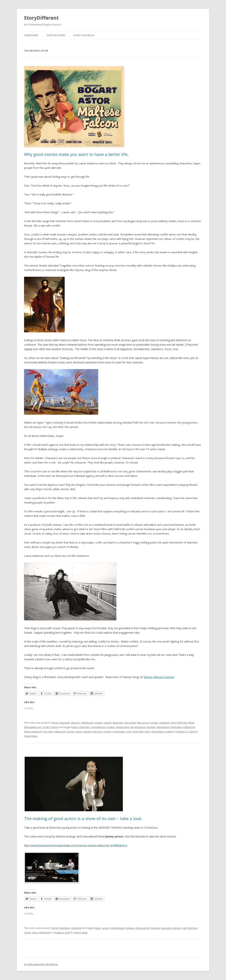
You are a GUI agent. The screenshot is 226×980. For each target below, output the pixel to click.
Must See (118, 723)
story (147, 732)
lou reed (48, 732)
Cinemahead (31, 35)
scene (28, 932)
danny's (75, 723)
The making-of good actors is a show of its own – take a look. (83, 818)
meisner (155, 928)
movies (70, 732)
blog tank (65, 723)
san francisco (190, 928)
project (107, 732)
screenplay (119, 732)
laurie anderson (33, 732)
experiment (163, 727)
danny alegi (81, 932)
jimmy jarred (143, 928)
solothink (164, 723)
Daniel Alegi (31, 736)
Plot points (130, 723)
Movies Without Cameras (159, 677)
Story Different (179, 723)
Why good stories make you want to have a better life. (76, 154)
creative (110, 727)
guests (99, 723)
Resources (143, 723)
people (87, 732)
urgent (169, 732)
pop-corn (97, 732)
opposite (166, 928)
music (79, 732)
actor (75, 727)
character (84, 727)
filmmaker (176, 727)
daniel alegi (123, 727)
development (138, 727)
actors (106, 928)
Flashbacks (87, 723)
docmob (151, 727)
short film (138, 732)
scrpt (129, 732)
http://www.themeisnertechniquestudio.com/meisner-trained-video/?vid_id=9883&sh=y (76, 845)
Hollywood (189, 727)
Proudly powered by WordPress (41, 964)
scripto (154, 723)
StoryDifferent (41, 18)
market (108, 723)
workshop (45, 932)
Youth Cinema (50, 727)
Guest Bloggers (56, 35)
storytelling (158, 732)
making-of (60, 732)
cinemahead (98, 727)
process (177, 928)
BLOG (55, 723)
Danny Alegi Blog (84, 35)
